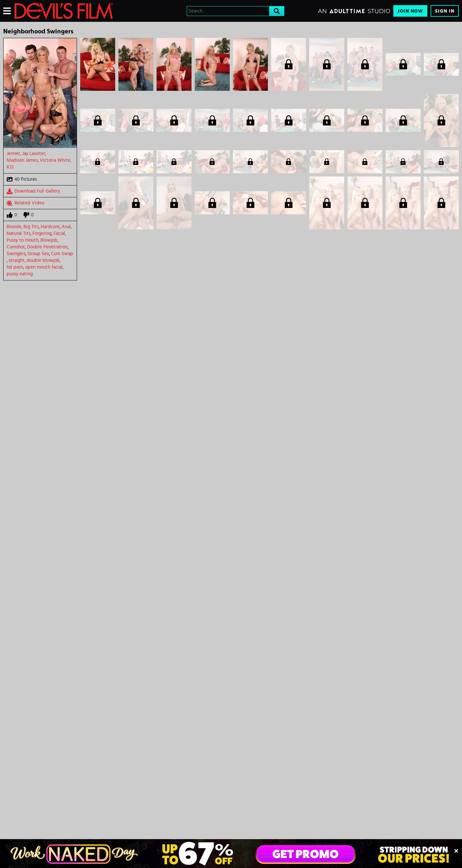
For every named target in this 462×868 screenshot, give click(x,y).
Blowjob (49, 240)
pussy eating (20, 274)
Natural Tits (19, 233)
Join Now (410, 11)
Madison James (22, 160)
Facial (59, 233)
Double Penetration (47, 247)
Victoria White (55, 160)
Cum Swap (62, 254)
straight (17, 260)
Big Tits (31, 227)
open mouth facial (44, 267)
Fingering (42, 233)
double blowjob (43, 260)
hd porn (15, 267)
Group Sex (38, 254)
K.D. (10, 167)
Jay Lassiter (34, 154)
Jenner (13, 154)
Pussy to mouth (23, 240)
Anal (66, 227)
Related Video (26, 203)
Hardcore (50, 227)
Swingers (16, 254)
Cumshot (16, 247)
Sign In (445, 11)
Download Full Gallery (33, 191)
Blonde (14, 227)
